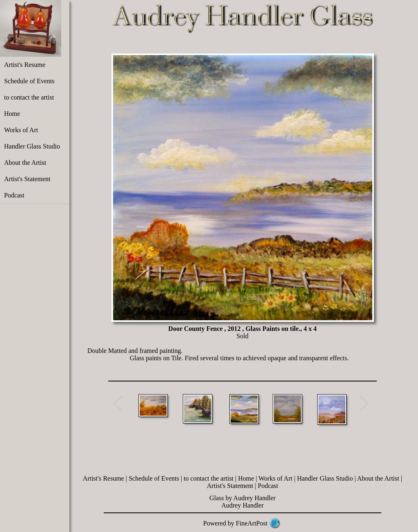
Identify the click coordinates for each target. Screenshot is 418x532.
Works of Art (21, 130)
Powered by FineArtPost (235, 523)
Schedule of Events (29, 81)
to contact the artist (29, 97)
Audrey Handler (242, 505)
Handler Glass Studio (32, 146)
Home (12, 114)
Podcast (14, 195)
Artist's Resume (25, 65)
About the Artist (25, 163)
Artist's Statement (27, 179)
